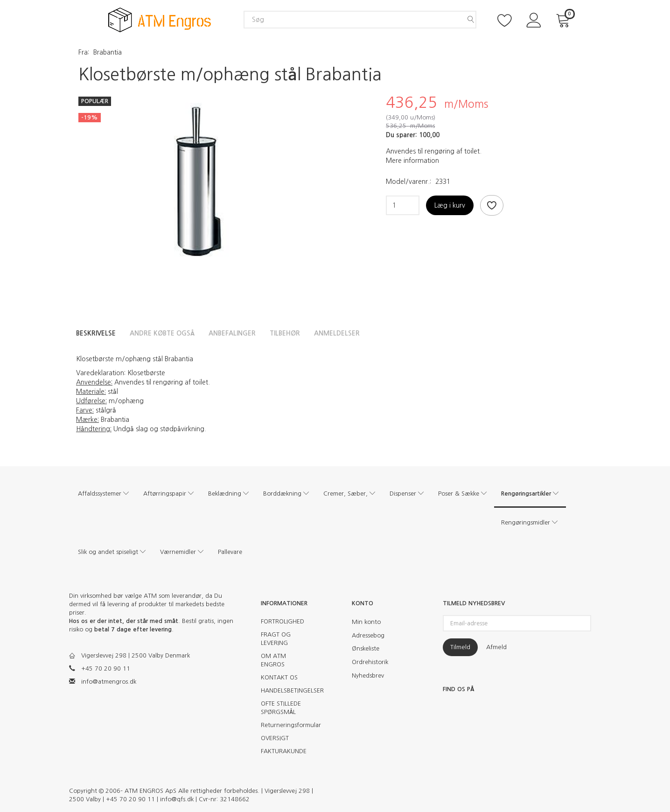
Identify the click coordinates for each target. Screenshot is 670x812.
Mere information (412, 161)
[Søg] (471, 20)
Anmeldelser (337, 333)
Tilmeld (460, 647)
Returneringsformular (287, 725)
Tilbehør (285, 333)
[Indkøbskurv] (565, 19)
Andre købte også (162, 333)
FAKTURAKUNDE (284, 751)
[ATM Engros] (160, 19)
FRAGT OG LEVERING (276, 639)
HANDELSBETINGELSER (287, 690)
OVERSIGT (275, 738)
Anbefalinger (232, 333)
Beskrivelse (96, 333)
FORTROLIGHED (283, 621)
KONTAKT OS (279, 677)
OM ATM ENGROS (273, 660)
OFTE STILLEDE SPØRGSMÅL (281, 708)
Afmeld (496, 647)
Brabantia (108, 52)
